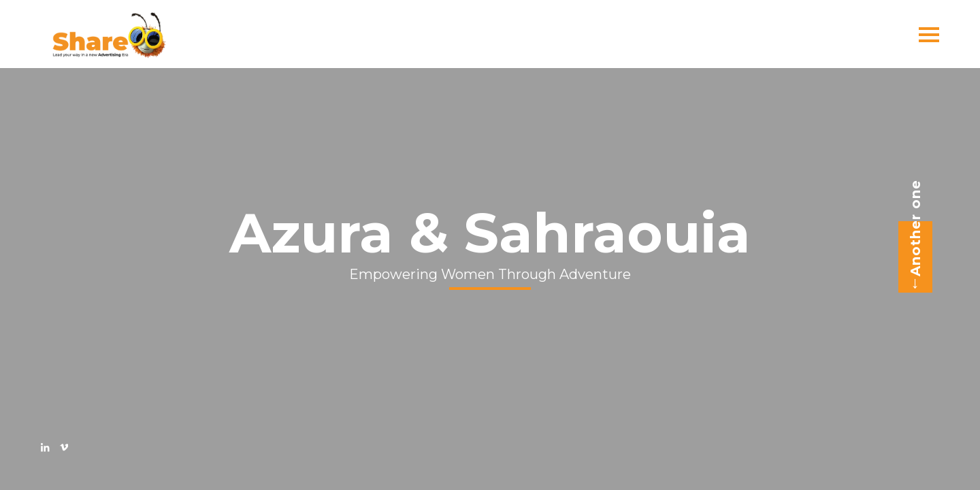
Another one (911, 236)
